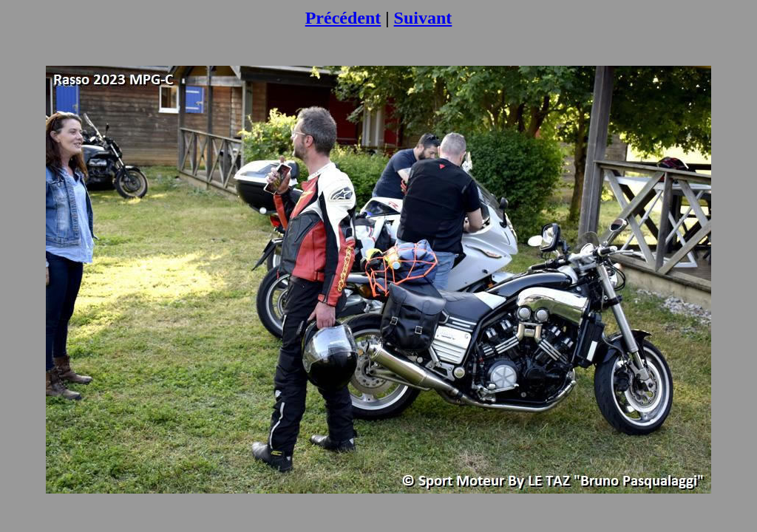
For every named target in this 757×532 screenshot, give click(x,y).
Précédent (343, 18)
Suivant (423, 18)
